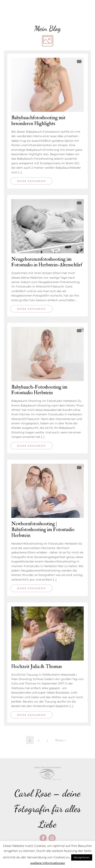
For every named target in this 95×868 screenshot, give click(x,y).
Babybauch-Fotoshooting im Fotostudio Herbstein (39, 390)
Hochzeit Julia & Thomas (37, 667)
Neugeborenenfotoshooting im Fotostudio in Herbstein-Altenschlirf (47, 262)
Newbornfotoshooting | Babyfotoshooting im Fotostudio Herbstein (43, 530)
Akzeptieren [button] (82, 857)
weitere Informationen (48, 863)
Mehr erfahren (31, 181)
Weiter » (60, 740)
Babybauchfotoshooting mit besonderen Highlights (38, 121)
